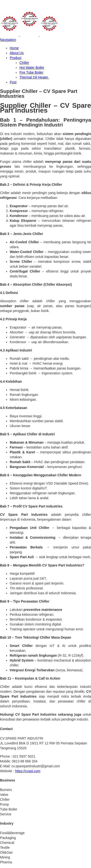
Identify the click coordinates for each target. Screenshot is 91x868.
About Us (17, 53)
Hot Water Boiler (32, 68)
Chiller (24, 63)
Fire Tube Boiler (31, 72)
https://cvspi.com (28, 771)
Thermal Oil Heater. (34, 77)
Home (14, 48)
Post (13, 82)
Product (16, 58)
